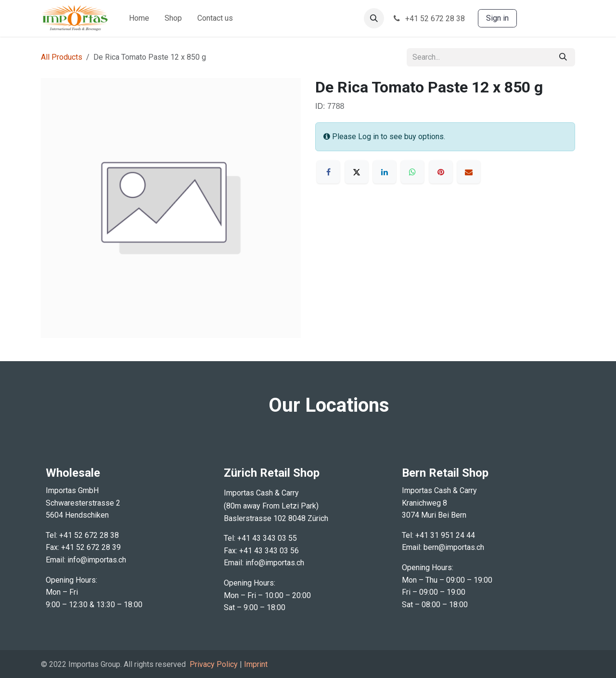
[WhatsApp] (412, 172)
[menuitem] (139, 18)
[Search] (563, 57)
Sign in (497, 18)
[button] (374, 18)
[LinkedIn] (385, 172)
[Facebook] (328, 172)
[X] (357, 172)
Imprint (256, 664)
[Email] (469, 172)
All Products (62, 57)
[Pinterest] (441, 172)
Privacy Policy (214, 664)
